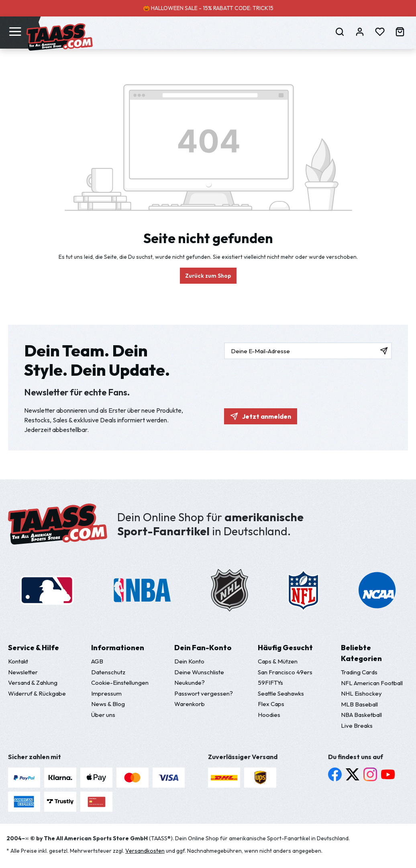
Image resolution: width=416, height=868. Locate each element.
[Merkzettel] (380, 31)
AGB (97, 661)
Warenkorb (190, 704)
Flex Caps (271, 704)
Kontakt (18, 661)
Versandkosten (145, 851)
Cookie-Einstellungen (120, 683)
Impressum (106, 693)
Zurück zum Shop (208, 276)
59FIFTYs (270, 683)
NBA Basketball (361, 715)
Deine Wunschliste (199, 672)
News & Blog (108, 704)
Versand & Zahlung (33, 683)
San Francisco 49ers (285, 672)
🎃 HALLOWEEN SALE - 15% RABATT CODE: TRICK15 (208, 8)
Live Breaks (357, 726)
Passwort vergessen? (204, 693)
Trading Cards (359, 672)
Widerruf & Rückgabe (37, 693)
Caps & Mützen (278, 661)
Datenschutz (108, 672)
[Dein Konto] (360, 31)
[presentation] (285, 380)
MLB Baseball (359, 704)
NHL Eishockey (361, 693)
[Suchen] (340, 31)
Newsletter (23, 672)
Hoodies (269, 715)
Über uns (103, 715)
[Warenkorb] (400, 31)
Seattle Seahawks (281, 693)
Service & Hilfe (34, 648)
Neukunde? (190, 683)
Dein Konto (189, 661)
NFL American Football (372, 683)
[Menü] (15, 31)
